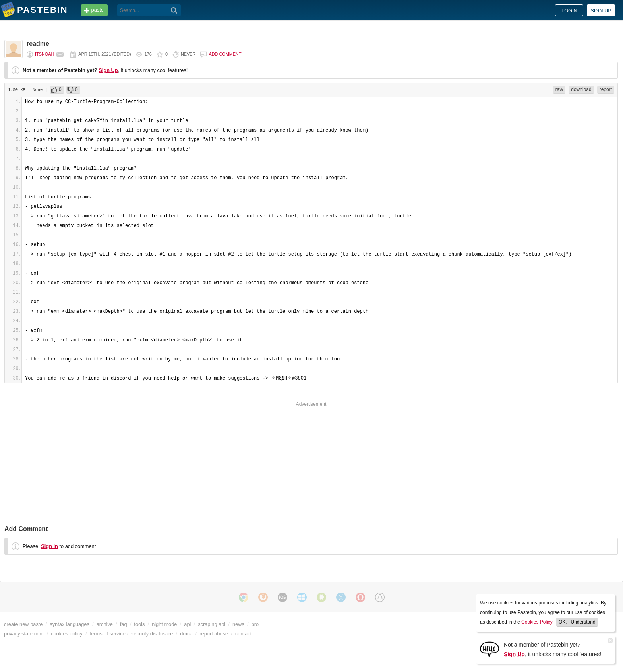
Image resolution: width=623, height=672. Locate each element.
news (238, 624)
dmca (186, 634)
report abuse (214, 634)
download (581, 89)
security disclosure (152, 634)
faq (124, 624)
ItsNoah (44, 54)
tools (139, 624)
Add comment (225, 54)
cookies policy (67, 634)
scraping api (212, 624)
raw (559, 89)
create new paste (23, 624)
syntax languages (70, 624)
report (606, 89)
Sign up (601, 11)
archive (105, 624)
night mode (164, 624)
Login (569, 11)
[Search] (174, 10)
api (187, 624)
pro (255, 624)
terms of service (108, 634)
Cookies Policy (537, 622)
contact (243, 634)
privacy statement (24, 634)
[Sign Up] (489, 649)
